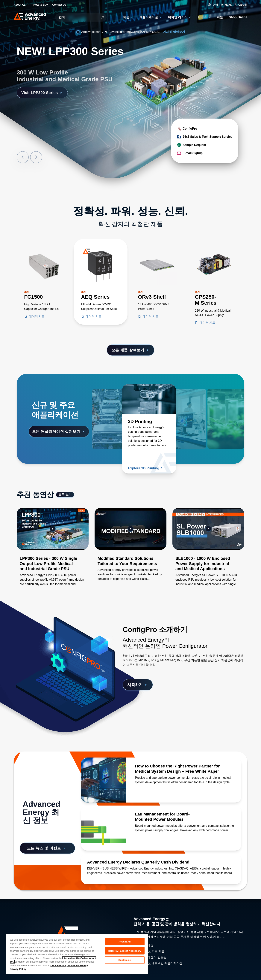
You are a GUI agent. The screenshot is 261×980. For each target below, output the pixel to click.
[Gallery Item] (53, 552)
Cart (241, 5)
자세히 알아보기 (174, 32)
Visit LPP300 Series (42, 93)
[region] (77, 954)
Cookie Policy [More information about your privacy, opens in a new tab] (58, 965)
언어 (213, 5)
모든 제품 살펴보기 (131, 350)
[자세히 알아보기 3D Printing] (149, 399)
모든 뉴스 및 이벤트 (47, 848)
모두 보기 (65, 495)
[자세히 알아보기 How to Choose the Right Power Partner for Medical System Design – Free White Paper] (104, 780)
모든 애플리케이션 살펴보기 (59, 431)
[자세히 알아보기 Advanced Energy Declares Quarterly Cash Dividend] (161, 862)
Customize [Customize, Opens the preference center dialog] (125, 960)
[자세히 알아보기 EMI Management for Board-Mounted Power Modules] (104, 828)
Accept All (125, 942)
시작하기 (138, 685)
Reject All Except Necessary (125, 951)
